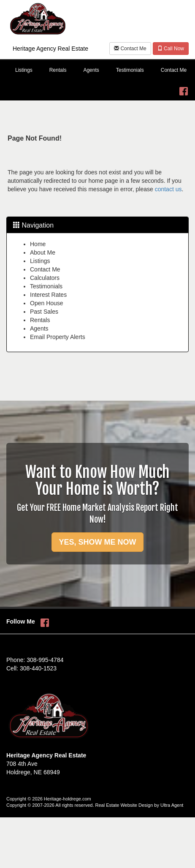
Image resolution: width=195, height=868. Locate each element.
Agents (39, 328)
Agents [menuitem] (91, 70)
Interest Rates (48, 295)
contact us (168, 189)
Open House (47, 303)
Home (38, 244)
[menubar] (97, 71)
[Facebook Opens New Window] (184, 89)
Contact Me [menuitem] (174, 70)
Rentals (40, 320)
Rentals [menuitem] (58, 70)
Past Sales (44, 312)
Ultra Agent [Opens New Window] (172, 805)
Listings (40, 261)
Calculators (45, 278)
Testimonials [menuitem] (130, 70)
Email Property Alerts (58, 337)
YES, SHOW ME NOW (97, 542)
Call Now (171, 49)
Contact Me (130, 49)
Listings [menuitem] (24, 70)
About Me (43, 252)
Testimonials (46, 286)
